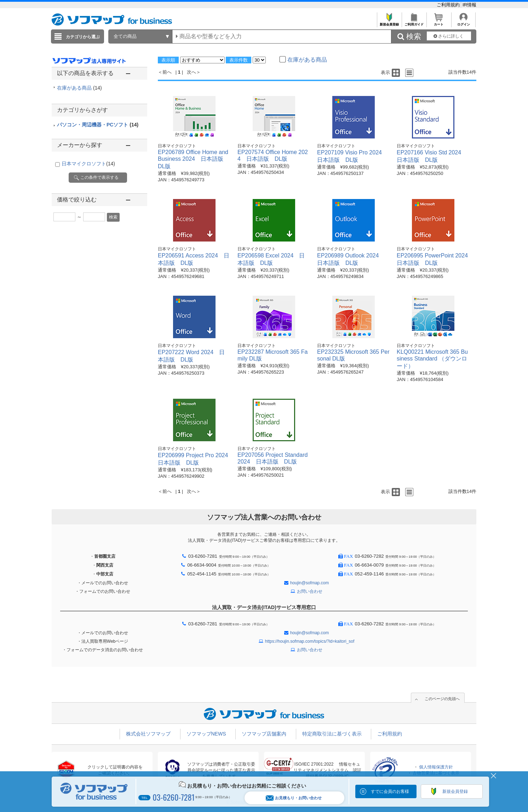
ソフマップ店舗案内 (264, 734)
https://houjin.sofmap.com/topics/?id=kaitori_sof (310, 641)
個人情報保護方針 (436, 767)
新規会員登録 (389, 22)
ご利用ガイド (414, 22)
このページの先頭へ (442, 699)
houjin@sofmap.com (310, 583)
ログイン (463, 22)
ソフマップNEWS (206, 734)
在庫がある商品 (79, 88)
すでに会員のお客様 (390, 791)
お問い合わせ (310, 591)
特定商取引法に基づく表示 (332, 734)
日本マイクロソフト (88, 164)
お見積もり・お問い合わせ (294, 798)
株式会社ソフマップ (148, 734)
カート (439, 22)
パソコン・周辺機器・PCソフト (98, 125)
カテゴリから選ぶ (83, 37)
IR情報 (469, 5)
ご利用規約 (449, 5)
